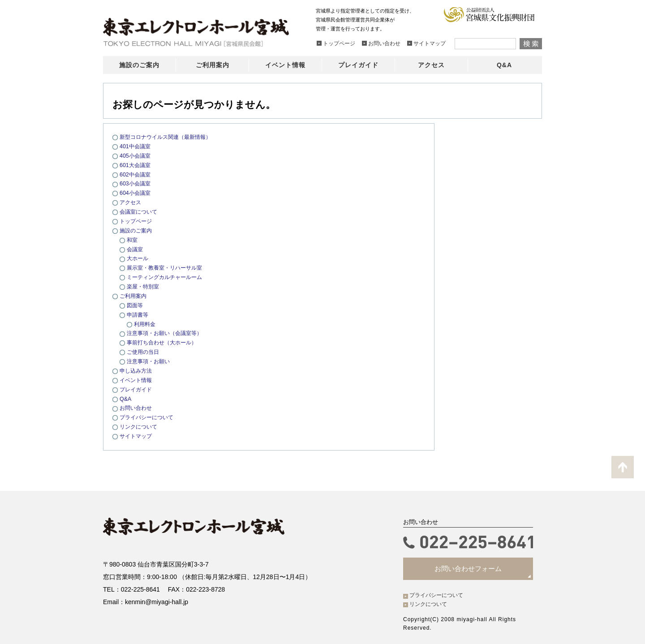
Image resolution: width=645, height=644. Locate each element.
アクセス (131, 202)
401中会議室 (136, 146)
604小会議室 (136, 193)
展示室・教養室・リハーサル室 (168, 267)
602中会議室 (136, 174)
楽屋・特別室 (144, 286)
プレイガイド (137, 389)
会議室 (135, 249)
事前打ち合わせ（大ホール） (165, 342)
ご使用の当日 (144, 351)
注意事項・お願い (150, 360)
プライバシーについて (149, 416)
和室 (133, 239)
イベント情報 (137, 379)
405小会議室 (136, 156)
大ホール (138, 258)
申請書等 (138, 314)
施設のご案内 (137, 230)
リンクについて (140, 426)
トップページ (137, 221)
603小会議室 (136, 183)
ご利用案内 (134, 295)
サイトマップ (137, 435)
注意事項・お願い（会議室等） (168, 333)
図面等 (135, 304)
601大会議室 (136, 165)
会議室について (140, 211)
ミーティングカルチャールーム (168, 277)
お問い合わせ (137, 407)
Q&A (126, 397)
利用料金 (146, 323)
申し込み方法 (137, 370)
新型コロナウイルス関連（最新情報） (169, 137)
